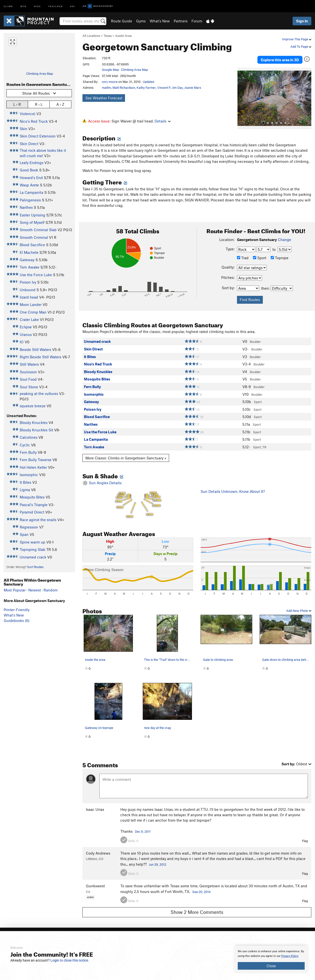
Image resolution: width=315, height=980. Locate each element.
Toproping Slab (32, 549)
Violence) (28, 114)
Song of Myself (32, 222)
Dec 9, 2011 (143, 829)
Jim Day (177, 88)
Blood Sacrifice (32, 245)
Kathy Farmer (146, 88)
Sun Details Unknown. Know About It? (233, 489)
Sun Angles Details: (138, 498)
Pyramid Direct (32, 512)
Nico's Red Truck (34, 121)
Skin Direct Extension (38, 136)
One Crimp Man (33, 312)
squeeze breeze (33, 406)
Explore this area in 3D (280, 59)
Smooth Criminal (34, 237)
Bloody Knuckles (34, 422)
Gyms (141, 21)
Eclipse (26, 327)
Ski (73, 6)
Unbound (28, 290)
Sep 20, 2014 (201, 890)
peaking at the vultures (39, 393)
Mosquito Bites (32, 497)
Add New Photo (299, 608)
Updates (149, 82)
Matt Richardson (124, 88)
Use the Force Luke (36, 275)
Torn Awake (30, 267)
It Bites (25, 482)
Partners (181, 21)
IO (22, 342)
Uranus (26, 334)
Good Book (29, 170)
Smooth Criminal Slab (38, 230)
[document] (271, 959)
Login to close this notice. (70, 960)
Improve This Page (297, 39)
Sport (260, 256)
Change (284, 237)
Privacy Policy (290, 956)
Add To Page (301, 46)
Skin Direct (29, 144)
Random (51, 590)
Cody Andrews (98, 851)
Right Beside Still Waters (40, 357)
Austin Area (123, 36)
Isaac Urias (95, 807)
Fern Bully (28, 452)
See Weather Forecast (104, 98)
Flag (305, 838)
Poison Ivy (28, 282)
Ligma (25, 490)
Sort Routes (35, 567)
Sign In (302, 21)
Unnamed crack (33, 557)
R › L (39, 104)
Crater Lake (29, 319)
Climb (8, 6)
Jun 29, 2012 (157, 862)
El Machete (29, 252)
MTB (24, 6)
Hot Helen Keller (33, 467)
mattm (106, 88)
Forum (197, 21)
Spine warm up (32, 542)
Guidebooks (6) (17, 620)
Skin (24, 129)
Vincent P (164, 88)
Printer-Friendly (17, 610)
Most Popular (15, 590)
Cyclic (25, 445)
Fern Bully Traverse (36, 460)
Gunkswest (95, 884)
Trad (243, 256)
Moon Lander (31, 304)
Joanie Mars (193, 88)
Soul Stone (29, 387)
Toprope (280, 256)
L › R (17, 104)
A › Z (60, 104)
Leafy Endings (31, 163)
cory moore (110, 82)
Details (163, 121)
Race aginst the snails (38, 520)
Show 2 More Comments (197, 910)
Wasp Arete (29, 185)
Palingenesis (30, 200)
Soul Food (28, 379)
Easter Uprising (32, 215)
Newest (35, 590)
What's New (160, 21)
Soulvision (28, 372)
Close (271, 966)
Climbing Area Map (39, 74)
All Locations (91, 36)
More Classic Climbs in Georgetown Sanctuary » (126, 455)
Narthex (26, 207)
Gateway (27, 260)
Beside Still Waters (35, 349)
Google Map (110, 70)
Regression (29, 527)
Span (24, 534)
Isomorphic (29, 475)
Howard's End (31, 178)
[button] (242, 96)
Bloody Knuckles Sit (36, 430)
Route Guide (122, 21)
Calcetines (29, 437)
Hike (37, 6)
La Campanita (31, 192)
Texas (108, 36)
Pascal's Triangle (34, 505)
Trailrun (55, 6)
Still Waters (29, 364)
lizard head (29, 297)
